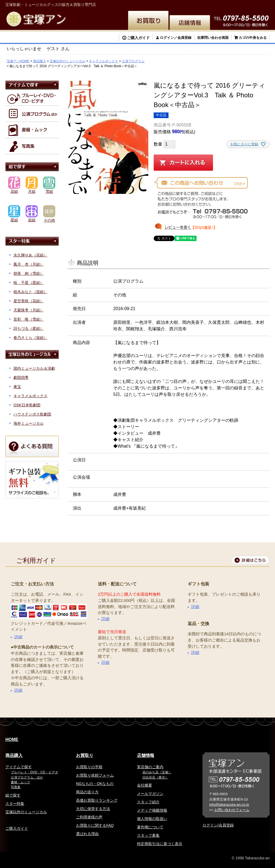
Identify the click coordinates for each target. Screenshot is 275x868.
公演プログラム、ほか (27, 777)
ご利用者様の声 (89, 817)
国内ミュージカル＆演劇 (34, 368)
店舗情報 (146, 755)
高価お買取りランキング (97, 800)
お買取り (85, 755)
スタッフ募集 (148, 835)
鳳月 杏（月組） (29, 264)
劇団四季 (21, 378)
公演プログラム (133, 61)
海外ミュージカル (29, 423)
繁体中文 (198, 4)
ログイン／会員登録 (176, 38)
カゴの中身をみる (253, 38)
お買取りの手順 (89, 767)
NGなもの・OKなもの (95, 784)
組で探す (13, 795)
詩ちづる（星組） (29, 328)
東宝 (17, 387)
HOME (12, 740)
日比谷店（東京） (155, 777)
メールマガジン (150, 794)
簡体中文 (218, 4)
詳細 (18, 637)
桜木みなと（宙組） (30, 292)
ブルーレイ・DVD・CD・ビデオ (35, 772)
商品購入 (40, 61)
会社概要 (145, 785)
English (179, 4)
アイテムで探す (19, 767)
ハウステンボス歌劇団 (32, 414)
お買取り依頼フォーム (95, 775)
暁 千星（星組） (29, 283)
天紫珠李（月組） (29, 310)
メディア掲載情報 (152, 810)
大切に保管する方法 (93, 809)
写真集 (16, 787)
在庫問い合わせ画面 (213, 38)
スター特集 (15, 804)
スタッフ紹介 (148, 802)
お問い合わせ (257, 4)
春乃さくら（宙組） (30, 338)
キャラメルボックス (104, 61)
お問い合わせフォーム (232, 810)
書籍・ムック (20, 782)
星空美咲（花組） (29, 301)
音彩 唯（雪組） (29, 319)
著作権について (150, 827)
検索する (24, 38)
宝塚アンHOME (18, 61)
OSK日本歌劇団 (27, 405)
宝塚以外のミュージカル (67, 61)
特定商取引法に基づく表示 (160, 844)
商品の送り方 (87, 792)
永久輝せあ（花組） (30, 255)
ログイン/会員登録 (218, 825)
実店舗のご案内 (150, 767)
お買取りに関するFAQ (95, 825)
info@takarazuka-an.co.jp (229, 804)
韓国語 (236, 4)
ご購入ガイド (138, 38)
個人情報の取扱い (152, 819)
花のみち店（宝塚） (157, 772)
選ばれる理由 (87, 834)
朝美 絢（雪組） (29, 273)
